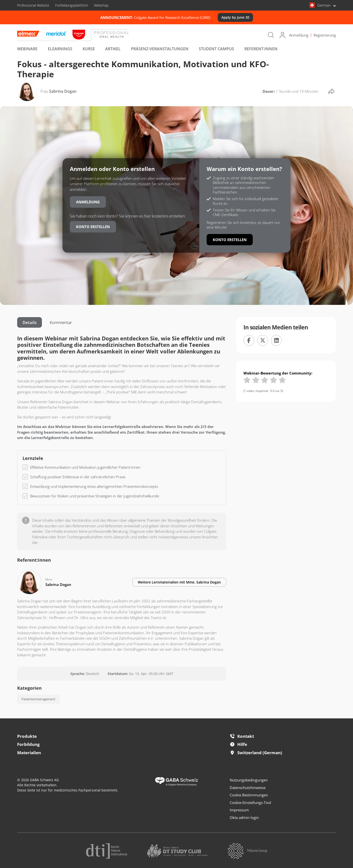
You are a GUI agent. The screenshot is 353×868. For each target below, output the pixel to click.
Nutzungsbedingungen (249, 780)
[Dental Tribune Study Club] (177, 851)
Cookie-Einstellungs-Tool (250, 803)
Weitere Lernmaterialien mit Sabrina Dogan (179, 582)
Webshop (101, 5)
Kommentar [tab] (61, 322)
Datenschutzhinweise (248, 788)
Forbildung (28, 744)
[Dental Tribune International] (107, 851)
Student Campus (216, 49)
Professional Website (33, 5)
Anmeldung (299, 35)
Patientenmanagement (38, 699)
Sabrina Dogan (58, 91)
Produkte (27, 736)
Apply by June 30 (235, 17)
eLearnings (60, 49)
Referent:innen (261, 49)
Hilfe (238, 744)
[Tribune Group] (247, 851)
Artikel (113, 49)
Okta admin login (244, 817)
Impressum (239, 810)
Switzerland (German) (256, 753)
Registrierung (325, 35)
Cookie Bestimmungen (249, 795)
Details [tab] (30, 322)
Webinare (27, 49)
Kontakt (242, 736)
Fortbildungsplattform (72, 5)
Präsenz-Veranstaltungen (160, 49)
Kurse (89, 49)
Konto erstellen (93, 227)
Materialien (29, 753)
